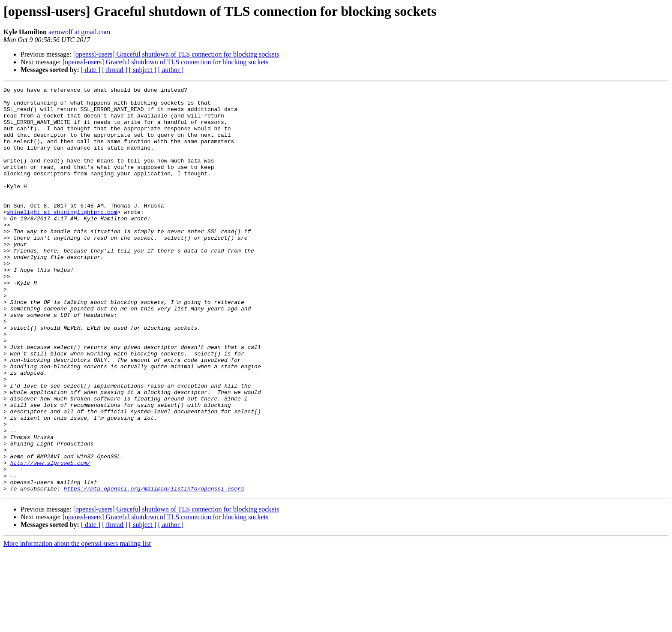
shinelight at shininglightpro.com (62, 238)
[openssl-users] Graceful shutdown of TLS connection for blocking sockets (176, 54)
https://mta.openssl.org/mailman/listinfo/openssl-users (154, 569)
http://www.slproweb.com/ (50, 539)
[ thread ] (115, 70)
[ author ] (171, 70)
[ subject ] (143, 70)
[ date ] (91, 70)
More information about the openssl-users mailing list (77, 624)
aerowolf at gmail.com (79, 32)
